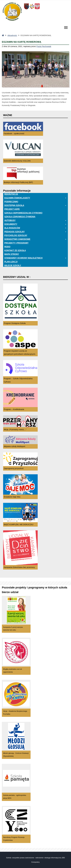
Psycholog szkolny (16, 235)
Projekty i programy (16, 243)
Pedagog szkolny (35, 232)
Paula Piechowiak (44, 46)
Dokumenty (35, 224)
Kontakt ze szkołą (15, 250)
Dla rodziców (35, 228)
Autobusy (35, 221)
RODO (7, 247)
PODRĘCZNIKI (11, 202)
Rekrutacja (11, 194)
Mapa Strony (12, 254)
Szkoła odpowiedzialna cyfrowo (23, 213)
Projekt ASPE (12, 209)
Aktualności (12, 35)
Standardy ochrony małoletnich (35, 258)
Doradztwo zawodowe (35, 239)
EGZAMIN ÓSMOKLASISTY (35, 198)
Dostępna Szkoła (35, 205)
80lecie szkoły (13, 265)
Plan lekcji (11, 262)
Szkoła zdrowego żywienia (20, 217)
